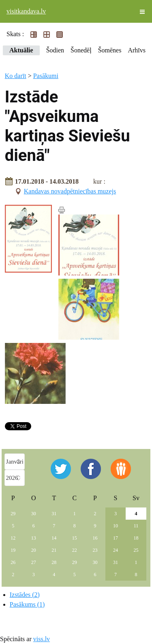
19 (13, 550)
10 (116, 526)
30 (34, 514)
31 (54, 514)
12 (13, 538)
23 (95, 550)
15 (75, 538)
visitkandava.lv (26, 11)
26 (13, 562)
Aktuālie (21, 50)
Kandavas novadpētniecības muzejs (70, 191)
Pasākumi (46, 76)
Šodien (55, 50)
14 (54, 538)
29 (13, 514)
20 (34, 550)
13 (34, 538)
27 (34, 562)
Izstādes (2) (25, 595)
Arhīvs (137, 50)
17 (116, 538)
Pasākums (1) (27, 604)
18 (136, 538)
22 (75, 550)
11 (136, 526)
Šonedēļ (81, 50)
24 (116, 550)
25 (136, 550)
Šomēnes (110, 50)
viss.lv (42, 639)
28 (54, 562)
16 (95, 538)
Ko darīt (16, 76)
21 (54, 550)
